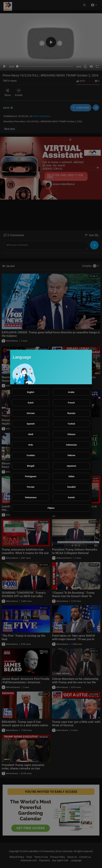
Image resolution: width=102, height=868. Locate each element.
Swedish (71, 487)
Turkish (71, 424)
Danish (71, 497)
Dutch (31, 403)
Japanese (71, 466)
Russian (71, 413)
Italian (71, 476)
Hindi (31, 434)
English (31, 392)
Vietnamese (31, 497)
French (71, 403)
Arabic (71, 392)
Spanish (31, 424)
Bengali (31, 466)
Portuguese (31, 476)
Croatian (31, 455)
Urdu (31, 445)
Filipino (51, 508)
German (31, 413)
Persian (31, 487)
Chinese (71, 434)
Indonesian (71, 445)
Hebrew (71, 455)
